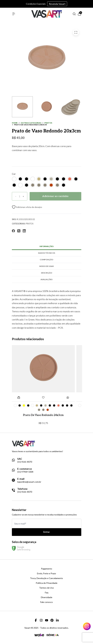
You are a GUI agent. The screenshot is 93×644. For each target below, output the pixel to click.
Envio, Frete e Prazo (46, 573)
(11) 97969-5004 (25, 472)
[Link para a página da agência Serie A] (53, 635)
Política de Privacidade (47, 583)
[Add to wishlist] (27, 207)
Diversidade (47, 597)
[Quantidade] (20, 196)
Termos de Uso (46, 588)
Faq (47, 593)
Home (15, 123)
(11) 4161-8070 (25, 462)
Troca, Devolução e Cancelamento (46, 578)
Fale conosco (46, 602)
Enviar (47, 532)
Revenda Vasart (57, 4)
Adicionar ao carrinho (55, 196)
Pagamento (47, 569)
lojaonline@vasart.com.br (29, 482)
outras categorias (31, 123)
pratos (48, 123)
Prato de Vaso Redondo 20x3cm (30, 125)
